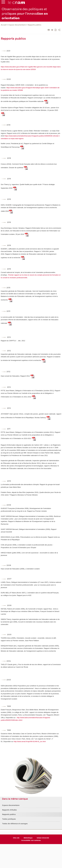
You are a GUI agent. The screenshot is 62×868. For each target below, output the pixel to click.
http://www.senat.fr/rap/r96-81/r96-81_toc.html (30, 741)
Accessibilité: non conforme (31, 840)
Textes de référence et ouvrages (15, 824)
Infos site (16, 838)
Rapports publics (34, 25)
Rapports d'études (9, 810)
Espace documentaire (17, 25)
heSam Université (43, 838)
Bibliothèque (28, 838)
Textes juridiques (9, 819)
